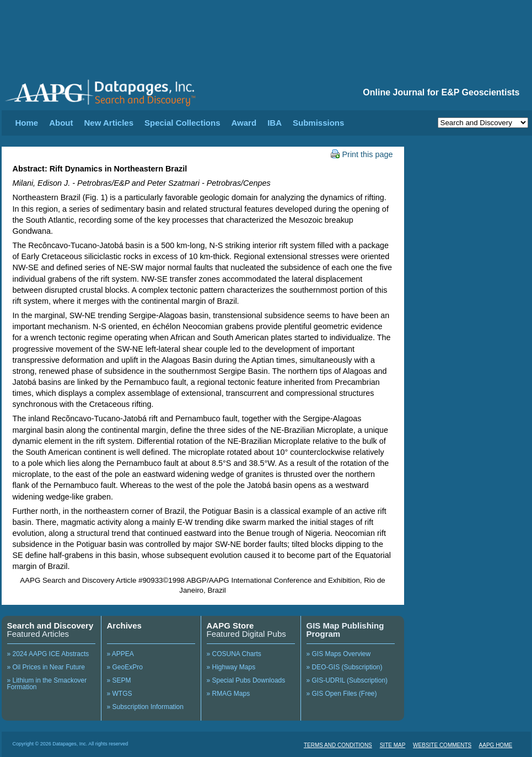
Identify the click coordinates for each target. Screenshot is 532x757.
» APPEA (120, 654)
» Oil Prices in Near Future (46, 667)
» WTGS (120, 694)
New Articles (109, 123)
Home (27, 123)
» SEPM (119, 680)
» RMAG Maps (229, 694)
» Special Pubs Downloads (246, 680)
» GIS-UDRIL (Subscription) (347, 680)
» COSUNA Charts (234, 654)
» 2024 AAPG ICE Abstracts (48, 654)
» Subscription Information (145, 707)
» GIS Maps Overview (339, 654)
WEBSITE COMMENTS (442, 745)
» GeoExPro (125, 667)
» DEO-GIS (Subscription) (345, 667)
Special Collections (182, 123)
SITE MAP (393, 745)
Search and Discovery (50, 626)
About (61, 123)
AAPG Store (230, 626)
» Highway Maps (231, 667)
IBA (275, 123)
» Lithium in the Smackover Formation (47, 684)
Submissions (318, 123)
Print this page (362, 154)
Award (244, 123)
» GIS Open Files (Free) (342, 694)
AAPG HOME (496, 745)
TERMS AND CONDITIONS (338, 745)
